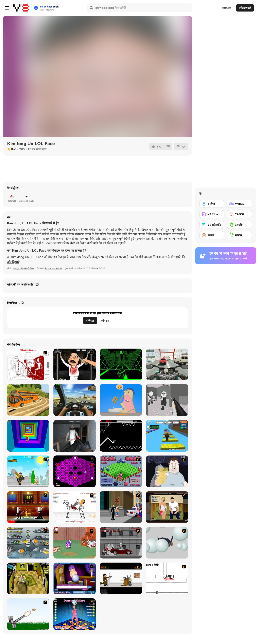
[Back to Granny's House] (75, 436)
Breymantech (54, 268)
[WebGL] (239, 204)
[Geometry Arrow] (121, 436)
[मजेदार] (212, 235)
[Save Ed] (28, 578)
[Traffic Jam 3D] (75, 400)
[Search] (92, 8)
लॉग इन (105, 321)
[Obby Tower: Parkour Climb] (28, 436)
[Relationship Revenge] (75, 507)
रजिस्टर (90, 321)
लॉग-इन (227, 8)
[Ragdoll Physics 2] (167, 543)
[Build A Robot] (28, 543)
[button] (13, 262)
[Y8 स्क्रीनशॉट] (212, 225)
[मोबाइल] (239, 235)
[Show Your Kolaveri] (75, 364)
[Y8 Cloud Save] (212, 214)
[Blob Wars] (121, 471)
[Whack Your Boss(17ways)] (28, 364)
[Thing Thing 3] (121, 543)
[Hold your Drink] (167, 471)
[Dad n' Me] (75, 543)
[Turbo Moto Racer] (167, 364)
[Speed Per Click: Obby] (167, 436)
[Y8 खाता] (239, 214)
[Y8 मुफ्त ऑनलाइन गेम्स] (21, 8)
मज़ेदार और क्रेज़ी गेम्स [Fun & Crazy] (23, 268)
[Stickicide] (167, 578)
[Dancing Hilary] (75, 614)
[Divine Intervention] (121, 507)
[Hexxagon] (75, 471)
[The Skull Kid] (121, 578)
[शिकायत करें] (181, 146)
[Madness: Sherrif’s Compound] (167, 400)
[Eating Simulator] (121, 400)
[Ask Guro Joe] (75, 578)
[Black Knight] (28, 471)
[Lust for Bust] (167, 507)
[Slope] (121, 364)
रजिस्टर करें (245, 8)
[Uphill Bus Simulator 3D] (28, 400)
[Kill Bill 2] (28, 507)
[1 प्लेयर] (212, 204)
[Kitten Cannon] (28, 614)
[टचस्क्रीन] (239, 225)
